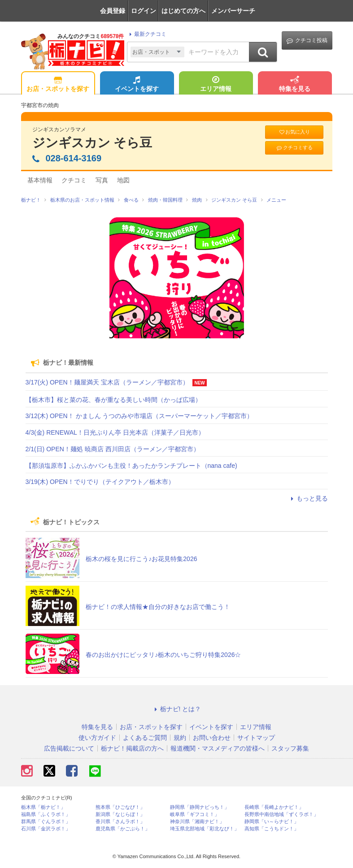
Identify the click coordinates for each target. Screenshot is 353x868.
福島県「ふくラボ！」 (46, 814)
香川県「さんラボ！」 (120, 822)
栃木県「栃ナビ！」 (43, 807)
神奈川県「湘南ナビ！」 (197, 822)
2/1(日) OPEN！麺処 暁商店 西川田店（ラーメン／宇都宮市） (113, 449)
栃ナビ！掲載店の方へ (132, 748)
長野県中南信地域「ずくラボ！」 (281, 814)
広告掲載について (69, 748)
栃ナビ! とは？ (177, 709)
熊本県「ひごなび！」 (120, 807)
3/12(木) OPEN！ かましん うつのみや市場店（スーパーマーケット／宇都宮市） (139, 416)
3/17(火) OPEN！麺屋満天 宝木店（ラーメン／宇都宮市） (107, 382)
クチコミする (294, 148)
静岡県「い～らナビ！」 (272, 822)
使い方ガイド (97, 738)
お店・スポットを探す (58, 85)
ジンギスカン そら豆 (92, 143)
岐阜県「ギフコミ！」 (195, 814)
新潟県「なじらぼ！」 (120, 814)
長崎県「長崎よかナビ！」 (274, 807)
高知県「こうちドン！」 (272, 829)
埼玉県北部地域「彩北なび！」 (205, 829)
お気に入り (294, 132)
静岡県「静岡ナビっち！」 (200, 807)
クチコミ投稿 (307, 41)
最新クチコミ (146, 34)
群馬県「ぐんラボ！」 (46, 822)
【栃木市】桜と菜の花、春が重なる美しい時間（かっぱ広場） (113, 400)
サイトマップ (256, 738)
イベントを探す (137, 85)
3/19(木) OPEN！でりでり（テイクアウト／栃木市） (100, 482)
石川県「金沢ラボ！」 (46, 829)
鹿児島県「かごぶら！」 (123, 829)
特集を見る (295, 85)
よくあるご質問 (145, 738)
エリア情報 (216, 85)
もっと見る (308, 498)
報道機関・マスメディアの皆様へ (218, 748)
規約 (180, 738)
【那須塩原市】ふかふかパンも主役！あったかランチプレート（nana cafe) (131, 466)
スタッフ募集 (290, 748)
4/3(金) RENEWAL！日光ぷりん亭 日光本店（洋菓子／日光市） (115, 432)
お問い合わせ (212, 738)
